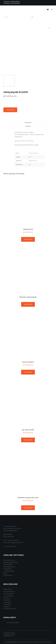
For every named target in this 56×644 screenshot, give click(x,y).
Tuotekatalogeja (9, 571)
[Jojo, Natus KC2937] (28, 402)
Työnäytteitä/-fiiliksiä (13, 623)
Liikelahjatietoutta (9, 567)
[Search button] (32, 17)
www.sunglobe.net (10, 546)
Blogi (5, 573)
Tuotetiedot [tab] (28, 123)
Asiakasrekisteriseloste (11, 562)
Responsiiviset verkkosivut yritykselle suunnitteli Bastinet (34, 642)
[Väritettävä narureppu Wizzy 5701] (28, 470)
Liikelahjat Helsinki (9, 633)
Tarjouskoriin (10, 110)
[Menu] (52, 10)
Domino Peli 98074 (28, 362)
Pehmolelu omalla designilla (28, 297)
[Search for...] (17, 17)
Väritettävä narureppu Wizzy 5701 (28, 498)
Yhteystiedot (8, 569)
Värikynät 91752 (28, 229)
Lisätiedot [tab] (28, 126)
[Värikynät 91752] (28, 202)
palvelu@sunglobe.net (15, 543)
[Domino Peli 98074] (28, 335)
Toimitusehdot (8, 565)
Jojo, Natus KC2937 (28, 430)
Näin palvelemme (9, 560)
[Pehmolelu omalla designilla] (28, 270)
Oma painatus (8, 575)
